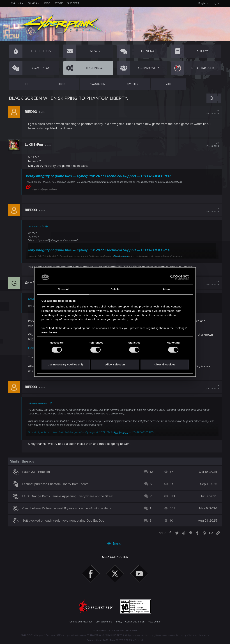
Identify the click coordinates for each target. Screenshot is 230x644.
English (115, 543)
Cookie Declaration (135, 622)
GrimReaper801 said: (39, 403)
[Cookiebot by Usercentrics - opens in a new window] (173, 277)
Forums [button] (16, 3)
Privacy (118, 622)
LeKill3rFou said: (37, 227)
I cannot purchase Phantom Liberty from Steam (56, 484)
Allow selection (115, 364)
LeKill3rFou (35, 145)
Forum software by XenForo (115, 640)
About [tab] (167, 289)
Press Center (154, 622)
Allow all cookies (165, 364)
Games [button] (32, 3)
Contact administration (81, 622)
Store (59, 3)
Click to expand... (122, 433)
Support (73, 3)
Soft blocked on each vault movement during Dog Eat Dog (64, 521)
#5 (212, 387)
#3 (212, 210)
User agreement (104, 622)
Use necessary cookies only (65, 364)
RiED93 (32, 112)
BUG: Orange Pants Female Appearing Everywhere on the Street (69, 496)
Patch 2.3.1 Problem (37, 472)
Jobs (47, 3)
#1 (212, 112)
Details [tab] (115, 289)
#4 (212, 283)
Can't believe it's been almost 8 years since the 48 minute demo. (69, 508)
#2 (212, 145)
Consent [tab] (63, 289)
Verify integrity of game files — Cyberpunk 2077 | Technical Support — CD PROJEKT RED (99, 176)
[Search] (212, 98)
